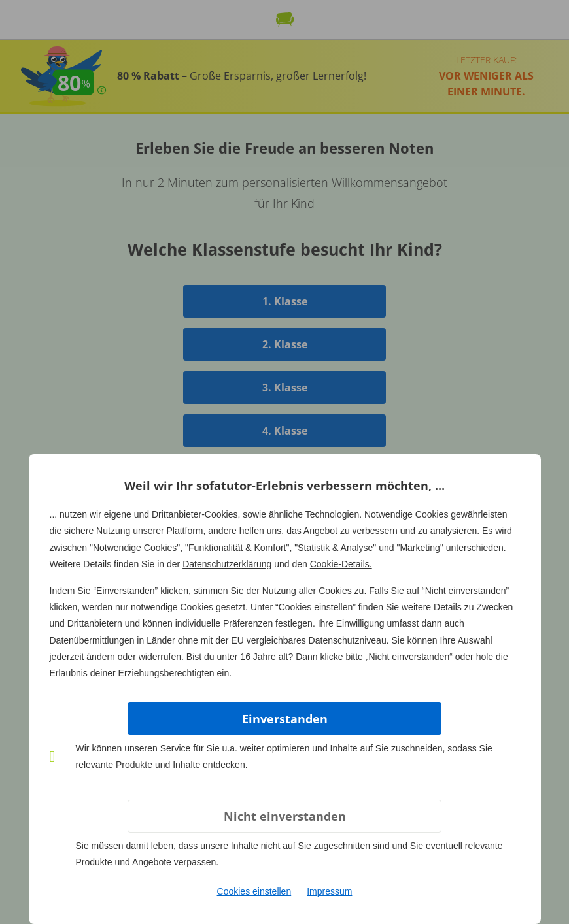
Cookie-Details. (341, 564)
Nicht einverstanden (285, 816)
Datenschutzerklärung (227, 564)
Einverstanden (285, 719)
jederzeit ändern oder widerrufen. (117, 657)
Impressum (329, 891)
